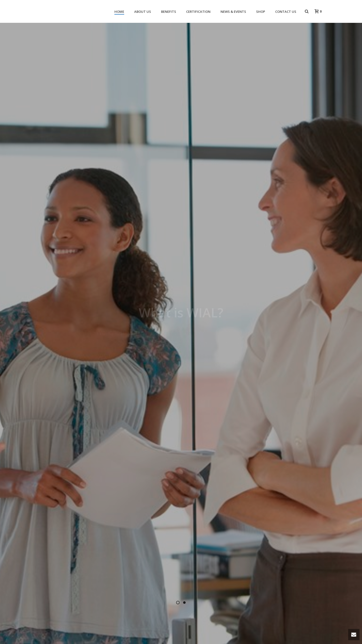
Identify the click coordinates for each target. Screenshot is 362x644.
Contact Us (286, 12)
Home (119, 12)
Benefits (169, 12)
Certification (198, 12)
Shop (261, 12)
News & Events (233, 12)
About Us (143, 12)
